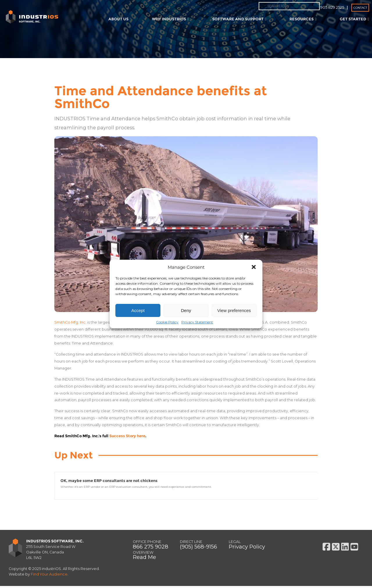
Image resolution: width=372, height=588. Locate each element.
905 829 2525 (332, 7)
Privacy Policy (247, 548)
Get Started (354, 19)
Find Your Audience (49, 576)
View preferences (234, 310)
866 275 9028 (151, 548)
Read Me (144, 559)
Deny (186, 310)
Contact (360, 8)
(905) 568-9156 (198, 548)
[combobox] (289, 6)
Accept (138, 310)
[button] (254, 267)
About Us (118, 19)
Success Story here (127, 436)
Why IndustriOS (170, 19)
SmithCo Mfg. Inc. (70, 322)
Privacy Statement (197, 322)
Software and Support (239, 19)
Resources (303, 19)
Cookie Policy (167, 322)
